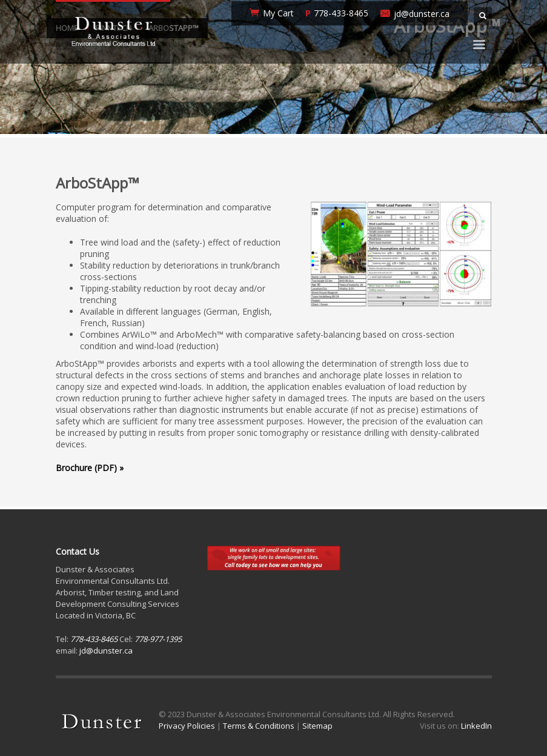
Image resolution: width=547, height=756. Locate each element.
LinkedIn (476, 726)
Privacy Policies (187, 726)
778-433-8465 (341, 13)
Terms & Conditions (259, 726)
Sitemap (317, 726)
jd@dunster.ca (422, 14)
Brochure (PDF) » (90, 468)
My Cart (278, 13)
